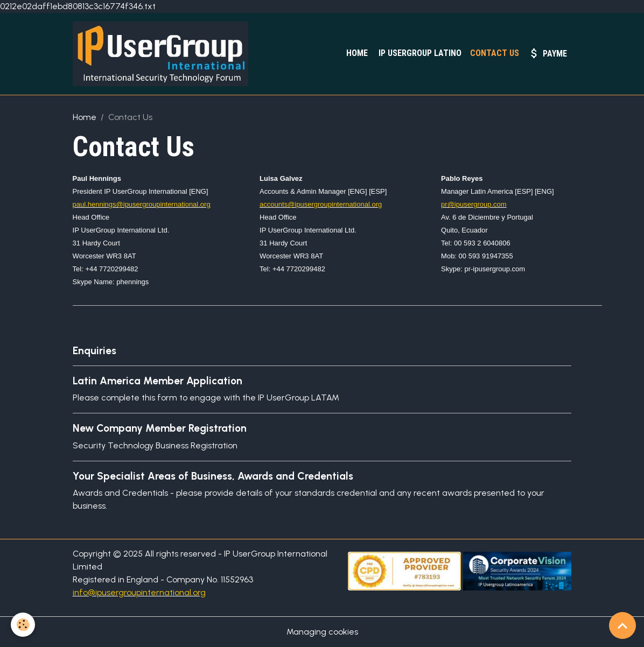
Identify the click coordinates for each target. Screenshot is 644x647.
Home (356, 53)
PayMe (547, 53)
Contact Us (495, 53)
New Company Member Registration (160, 428)
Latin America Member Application (157, 381)
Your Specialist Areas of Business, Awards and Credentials (213, 476)
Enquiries (94, 351)
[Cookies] (23, 625)
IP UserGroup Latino (419, 53)
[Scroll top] (622, 625)
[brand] (163, 54)
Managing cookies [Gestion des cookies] (322, 632)
